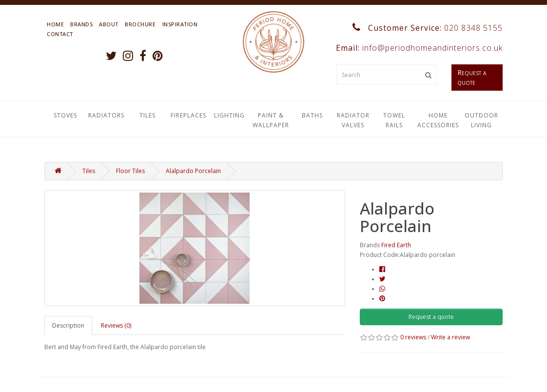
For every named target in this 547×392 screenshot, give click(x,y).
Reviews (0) (116, 325)
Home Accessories (438, 120)
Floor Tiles (130, 171)
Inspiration (180, 24)
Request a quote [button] (431, 317)
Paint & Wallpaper (271, 120)
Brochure (140, 24)
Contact (60, 34)
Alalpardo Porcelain (193, 171)
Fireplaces (188, 115)
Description (68, 325)
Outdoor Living (481, 120)
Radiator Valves (353, 120)
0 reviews (413, 337)
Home (55, 24)
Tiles (147, 115)
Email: (418, 48)
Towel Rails (394, 120)
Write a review (450, 337)
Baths (312, 115)
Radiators (106, 115)
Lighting (229, 115)
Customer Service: (428, 28)
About (109, 24)
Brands (81, 24)
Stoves (65, 115)
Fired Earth (396, 245)
